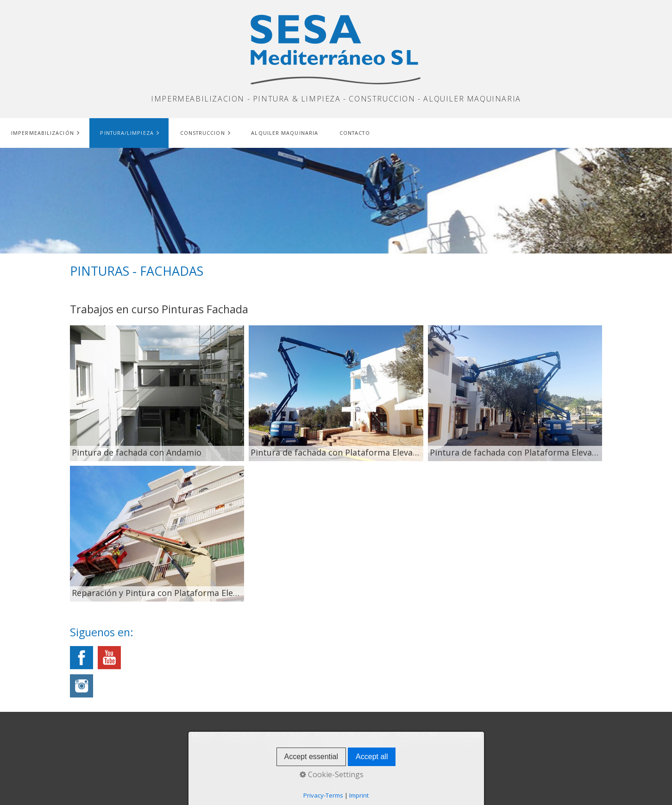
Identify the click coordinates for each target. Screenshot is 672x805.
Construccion (203, 133)
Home (203, 735)
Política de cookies (352, 735)
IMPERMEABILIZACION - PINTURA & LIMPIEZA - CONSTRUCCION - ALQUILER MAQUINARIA (336, 99)
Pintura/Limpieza (127, 133)
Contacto (355, 133)
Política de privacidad (438, 735)
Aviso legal (286, 735)
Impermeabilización (43, 133)
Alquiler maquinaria (285, 133)
